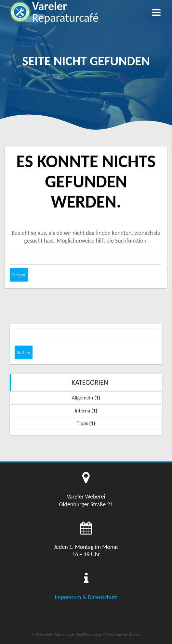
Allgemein (83, 398)
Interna (83, 411)
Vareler (65, 12)
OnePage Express (128, 634)
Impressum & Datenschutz (86, 597)
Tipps (82, 423)
